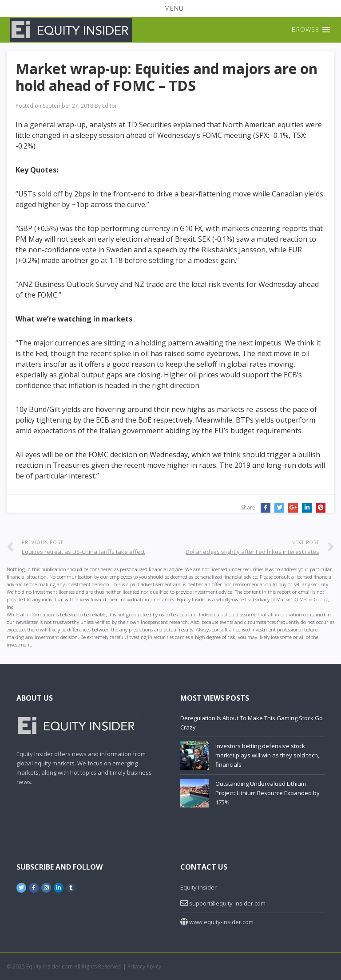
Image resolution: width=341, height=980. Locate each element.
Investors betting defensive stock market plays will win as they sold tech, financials (267, 755)
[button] (170, 8)
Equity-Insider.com (50, 966)
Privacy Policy (144, 966)
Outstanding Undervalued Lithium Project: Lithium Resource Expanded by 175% (268, 793)
